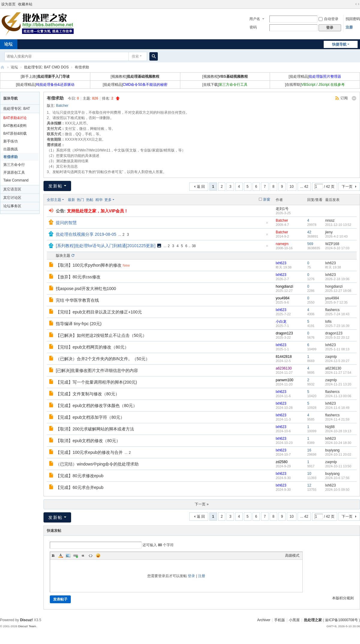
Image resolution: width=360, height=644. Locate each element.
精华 (99, 200)
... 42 (304, 187)
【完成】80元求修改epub (80, 476)
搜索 (135, 56)
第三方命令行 (14, 165)
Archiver (264, 620)
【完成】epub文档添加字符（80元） (90, 417)
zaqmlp (331, 357)
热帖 (90, 200)
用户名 (255, 19)
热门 (80, 200)
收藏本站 (25, 4)
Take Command (16, 180)
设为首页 (8, 4)
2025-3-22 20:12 (337, 337)
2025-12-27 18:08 (338, 291)
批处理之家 (2, 67)
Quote (83, 556)
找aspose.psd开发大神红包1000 (86, 289)
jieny (329, 232)
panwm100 (285, 380)
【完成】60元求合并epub (80, 487)
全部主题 (54, 200)
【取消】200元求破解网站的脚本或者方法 (95, 429)
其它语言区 (12, 189)
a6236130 (284, 368)
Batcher (62, 106)
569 (310, 244)
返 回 (201, 187)
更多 (108, 200)
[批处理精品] (315, 76)
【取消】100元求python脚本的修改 (89, 265)
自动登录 (328, 19)
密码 (253, 27)
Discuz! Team (27, 626)
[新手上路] (45, 76)
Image (68, 556)
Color (61, 556)
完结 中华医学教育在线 (77, 300)
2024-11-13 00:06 (338, 396)
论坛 (14, 67)
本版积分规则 (343, 598)
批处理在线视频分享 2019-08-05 (86, 234)
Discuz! (27, 620)
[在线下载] (225, 85)
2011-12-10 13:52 (338, 225)
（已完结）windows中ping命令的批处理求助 (97, 464)
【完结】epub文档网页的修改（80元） (92, 347)
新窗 (267, 199)
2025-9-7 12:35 (336, 302)
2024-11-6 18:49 (337, 408)
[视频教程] (135, 76)
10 (291, 187)
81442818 (284, 357)
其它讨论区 (12, 198)
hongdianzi (284, 286)
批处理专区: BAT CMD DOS (46, 67)
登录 (191, 576)
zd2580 (282, 462)
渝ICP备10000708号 (341, 620)
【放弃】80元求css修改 (78, 277)
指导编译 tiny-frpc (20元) (79, 324)
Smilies (98, 556)
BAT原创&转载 (15, 133)
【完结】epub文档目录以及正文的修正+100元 (99, 312)
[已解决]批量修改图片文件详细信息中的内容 (97, 370)
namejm (282, 244)
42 (309, 232)
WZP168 (332, 244)
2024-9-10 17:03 (337, 248)
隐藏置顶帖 (267, 225)
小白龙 (281, 322)
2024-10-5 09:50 (337, 490)
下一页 (347, 187)
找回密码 (353, 19)
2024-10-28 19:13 (338, 431)
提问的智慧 (66, 223)
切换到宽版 (357, 4)
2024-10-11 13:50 (338, 466)
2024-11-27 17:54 (338, 373)
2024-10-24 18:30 (338, 443)
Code (91, 556)
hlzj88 (330, 427)
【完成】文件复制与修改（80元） (88, 394)
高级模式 (292, 556)
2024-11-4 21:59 (337, 419)
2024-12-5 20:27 (337, 361)
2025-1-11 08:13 (337, 349)
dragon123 (284, 333)
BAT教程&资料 (15, 126)
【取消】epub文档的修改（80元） (88, 441)
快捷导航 (339, 44)
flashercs (332, 310)
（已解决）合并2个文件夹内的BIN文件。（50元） (103, 359)
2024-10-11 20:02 (338, 454)
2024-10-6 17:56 (337, 478)
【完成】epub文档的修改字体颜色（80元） (96, 406)
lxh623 (281, 263)
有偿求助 (82, 67)
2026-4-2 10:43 (336, 236)
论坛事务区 (12, 206)
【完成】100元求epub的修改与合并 (89, 452)
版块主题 (63, 256)
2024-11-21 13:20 (338, 384)
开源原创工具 (14, 172)
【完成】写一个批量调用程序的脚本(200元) (96, 382)
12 (309, 485)
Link (76, 556)
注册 (349, 27)
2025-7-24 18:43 (337, 314)
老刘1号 (282, 209)
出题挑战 (10, 149)
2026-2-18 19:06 (337, 279)
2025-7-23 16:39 (337, 326)
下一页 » (202, 504)
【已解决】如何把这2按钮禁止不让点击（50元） (101, 335)
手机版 (280, 620)
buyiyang (332, 450)
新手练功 (10, 141)
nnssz (330, 220)
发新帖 (55, 186)
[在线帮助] (315, 85)
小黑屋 (294, 620)
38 (194, 246)
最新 (71, 200)
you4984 (283, 298)
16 (309, 450)
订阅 (344, 98)
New (126, 265)
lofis (328, 322)
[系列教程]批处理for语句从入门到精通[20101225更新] (106, 246)
